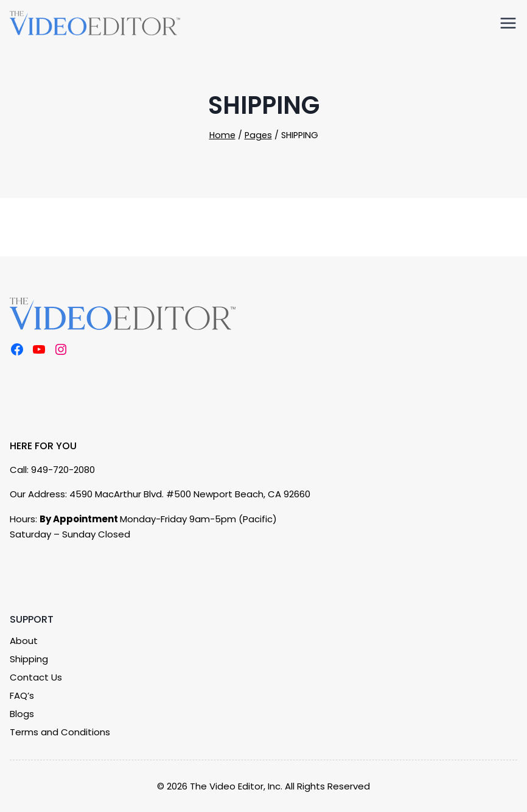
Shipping (29, 659)
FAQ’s (22, 695)
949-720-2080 (63, 470)
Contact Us (36, 677)
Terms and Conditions (60, 732)
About (24, 641)
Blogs (22, 714)
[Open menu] (506, 23)
